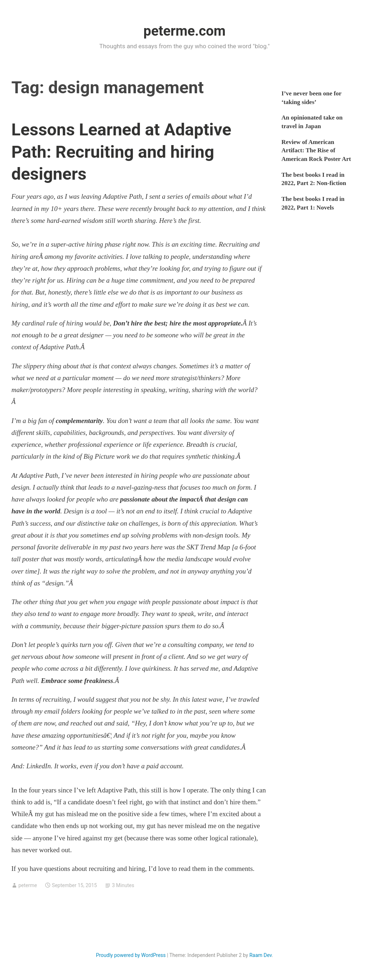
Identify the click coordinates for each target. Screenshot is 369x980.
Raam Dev (261, 955)
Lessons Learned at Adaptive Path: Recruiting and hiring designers (121, 151)
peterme (28, 885)
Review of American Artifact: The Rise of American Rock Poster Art (316, 151)
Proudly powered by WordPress (131, 955)
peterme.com (184, 31)
